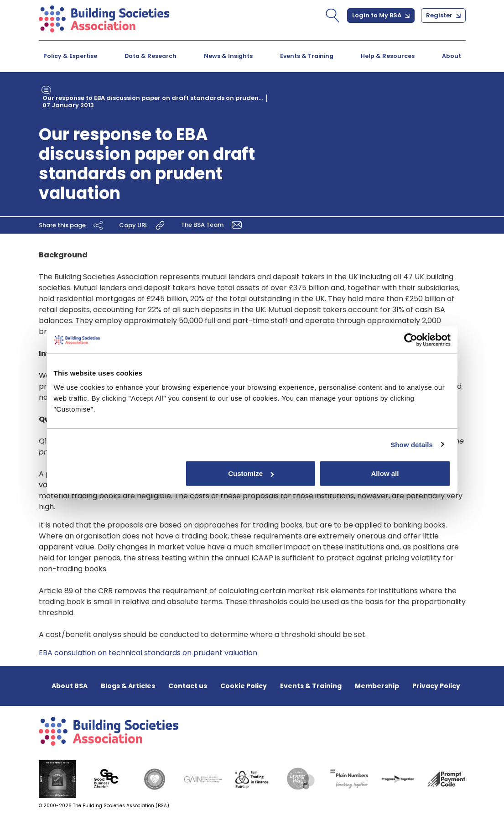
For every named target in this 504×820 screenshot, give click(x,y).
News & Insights (228, 56)
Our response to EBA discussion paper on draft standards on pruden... (153, 98)
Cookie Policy (244, 686)
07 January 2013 (68, 105)
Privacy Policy (436, 686)
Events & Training (307, 56)
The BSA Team (213, 224)
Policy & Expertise (70, 56)
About (452, 56)
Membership (377, 686)
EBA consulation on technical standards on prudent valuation (148, 653)
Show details (412, 444)
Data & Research (151, 56)
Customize (251, 473)
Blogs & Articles (128, 686)
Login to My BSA (381, 15)
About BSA (70, 686)
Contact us (188, 686)
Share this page (72, 225)
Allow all (385, 473)
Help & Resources (388, 56)
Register (443, 15)
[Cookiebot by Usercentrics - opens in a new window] (411, 339)
